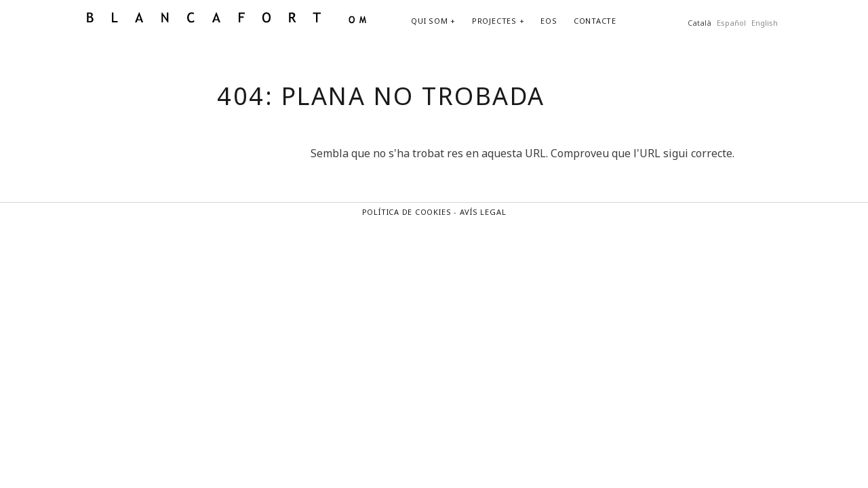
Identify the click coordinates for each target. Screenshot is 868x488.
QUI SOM (429, 21)
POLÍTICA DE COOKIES (407, 212)
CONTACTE (595, 21)
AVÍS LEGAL (483, 212)
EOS (549, 21)
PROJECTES (494, 21)
